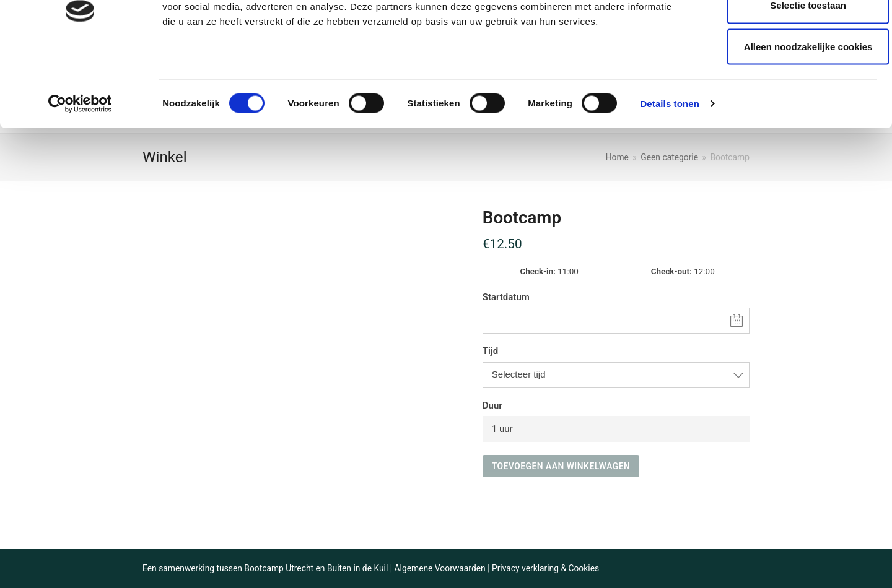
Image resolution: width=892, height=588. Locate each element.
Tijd (490, 351)
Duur (492, 405)
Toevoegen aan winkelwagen (561, 466)
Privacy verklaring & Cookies (545, 568)
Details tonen (669, 172)
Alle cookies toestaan (788, 32)
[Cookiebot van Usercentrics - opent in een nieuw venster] (80, 172)
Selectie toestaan (789, 73)
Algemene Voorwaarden (440, 568)
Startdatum (506, 297)
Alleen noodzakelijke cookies (789, 115)
